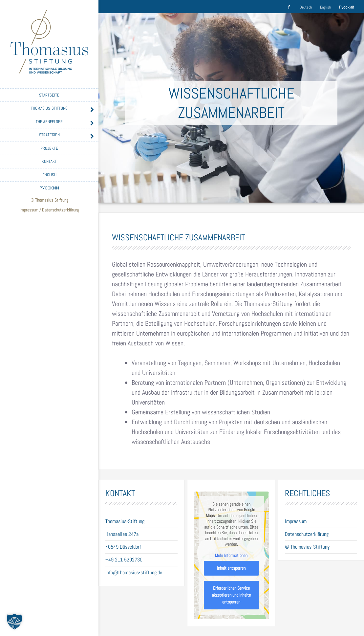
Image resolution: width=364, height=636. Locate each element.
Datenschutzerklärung (61, 210)
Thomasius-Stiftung (49, 108)
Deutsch (306, 7)
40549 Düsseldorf (123, 547)
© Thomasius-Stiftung (307, 547)
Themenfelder (49, 122)
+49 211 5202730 (124, 560)
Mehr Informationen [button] (231, 555)
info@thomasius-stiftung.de (134, 572)
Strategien (49, 135)
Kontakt (49, 161)
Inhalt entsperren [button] (231, 568)
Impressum (29, 210)
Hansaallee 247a (122, 534)
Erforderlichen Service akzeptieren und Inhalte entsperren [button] (231, 595)
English (49, 175)
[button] (14, 622)
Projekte (49, 148)
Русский (49, 188)
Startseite (49, 95)
